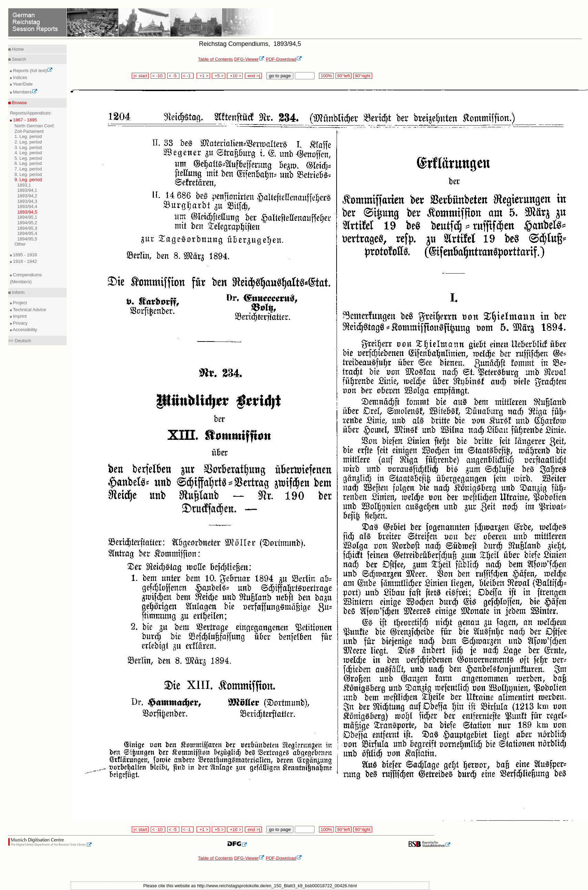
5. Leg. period (28, 158)
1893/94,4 (27, 206)
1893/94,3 (27, 201)
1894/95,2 (27, 223)
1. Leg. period (28, 136)
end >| (253, 76)
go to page (280, 76)
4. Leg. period (28, 153)
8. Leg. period (28, 174)
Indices (19, 77)
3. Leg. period (28, 147)
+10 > (235, 76)
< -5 (173, 76)
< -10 (158, 76)
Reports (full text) (32, 71)
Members (25, 92)
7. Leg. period (28, 169)
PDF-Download (284, 59)
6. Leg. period (28, 163)
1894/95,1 (27, 217)
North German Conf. (35, 126)
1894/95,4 (27, 233)
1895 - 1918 (24, 255)
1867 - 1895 (24, 120)
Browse (19, 103)
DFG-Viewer (249, 59)
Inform (18, 292)
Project (19, 303)
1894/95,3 (27, 228)
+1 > (203, 76)
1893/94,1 (27, 190)
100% (326, 76)
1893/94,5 (27, 212)
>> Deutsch (20, 341)
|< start (140, 76)
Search (18, 59)
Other (20, 244)
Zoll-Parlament (29, 131)
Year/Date (22, 84)
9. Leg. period (28, 180)
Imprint (19, 316)
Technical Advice (29, 310)
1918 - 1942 (24, 261)
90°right (362, 76)
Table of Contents (215, 59)
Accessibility (24, 330)
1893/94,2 (27, 196)
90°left (343, 76)
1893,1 (24, 185)
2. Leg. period (28, 142)
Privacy (20, 323)
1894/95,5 (27, 239)
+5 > (218, 76)
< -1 (188, 76)
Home (17, 49)
